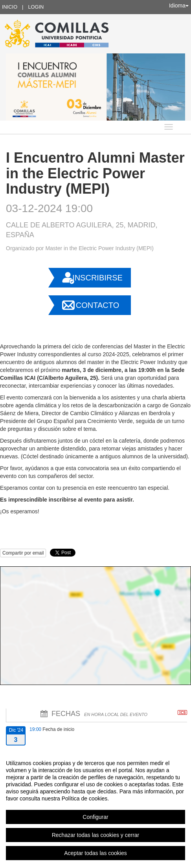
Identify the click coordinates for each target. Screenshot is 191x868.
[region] (95, 808)
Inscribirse (97, 278)
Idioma (179, 5)
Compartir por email (23, 553)
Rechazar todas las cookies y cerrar (96, 835)
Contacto (97, 305)
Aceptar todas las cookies (95, 853)
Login (36, 7)
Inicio (10, 7)
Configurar (95, 817)
